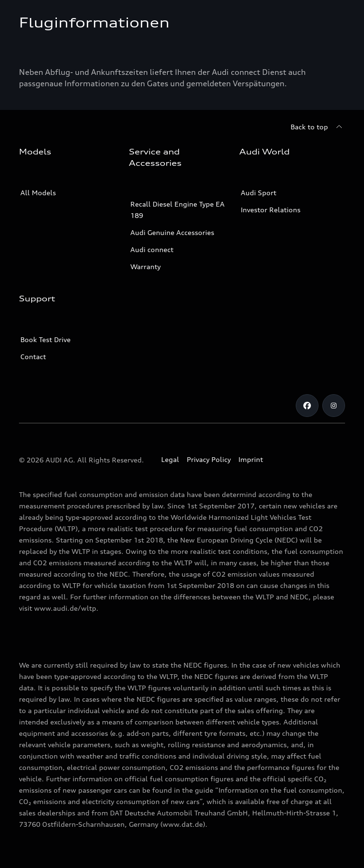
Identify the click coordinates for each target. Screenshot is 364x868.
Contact (33, 357)
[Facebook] (307, 406)
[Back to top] (318, 127)
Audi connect (152, 249)
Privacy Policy (209, 459)
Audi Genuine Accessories (172, 232)
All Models (38, 193)
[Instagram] (334, 406)
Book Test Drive (45, 339)
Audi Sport (259, 193)
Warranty (146, 267)
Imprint (251, 459)
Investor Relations (271, 210)
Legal (170, 459)
